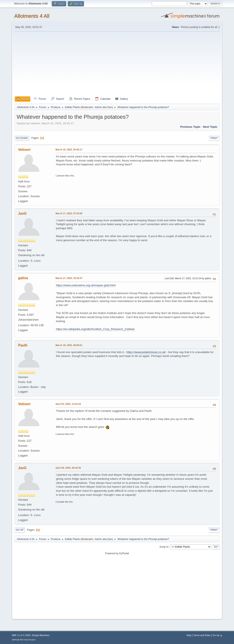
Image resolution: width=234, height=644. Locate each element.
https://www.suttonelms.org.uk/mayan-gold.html (86, 285)
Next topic (210, 127)
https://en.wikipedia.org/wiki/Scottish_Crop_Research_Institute (95, 329)
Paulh (23, 345)
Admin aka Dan (103, 107)
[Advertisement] (117, 64)
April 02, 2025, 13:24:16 (68, 404)
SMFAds (16, 640)
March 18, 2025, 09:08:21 (69, 345)
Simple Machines (41, 635)
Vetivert (24, 150)
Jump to (164, 547)
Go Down (22, 138)
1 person (60, 176)
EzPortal (124, 553)
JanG (22, 213)
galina (23, 278)
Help (189, 635)
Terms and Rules (202, 635)
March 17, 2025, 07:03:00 (69, 213)
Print (214, 138)
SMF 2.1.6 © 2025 (21, 635)
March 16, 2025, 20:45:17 (69, 150)
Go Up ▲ (217, 635)
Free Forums (29, 640)
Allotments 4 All (32, 16)
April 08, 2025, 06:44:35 (68, 468)
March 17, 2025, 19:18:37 (69, 278)
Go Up (20, 530)
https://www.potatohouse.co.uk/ (146, 352)
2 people (60, 502)
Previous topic (191, 127)
